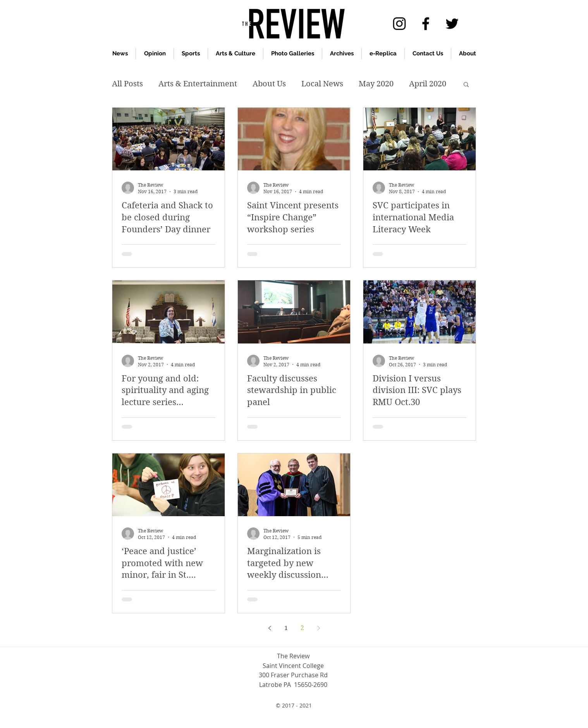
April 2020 (428, 84)
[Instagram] (399, 24)
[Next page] (318, 628)
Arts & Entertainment (198, 84)
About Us (269, 84)
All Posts (127, 84)
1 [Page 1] (286, 628)
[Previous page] (270, 628)
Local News (322, 84)
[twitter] (452, 24)
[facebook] (426, 24)
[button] (466, 85)
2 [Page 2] (302, 628)
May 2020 (376, 84)
